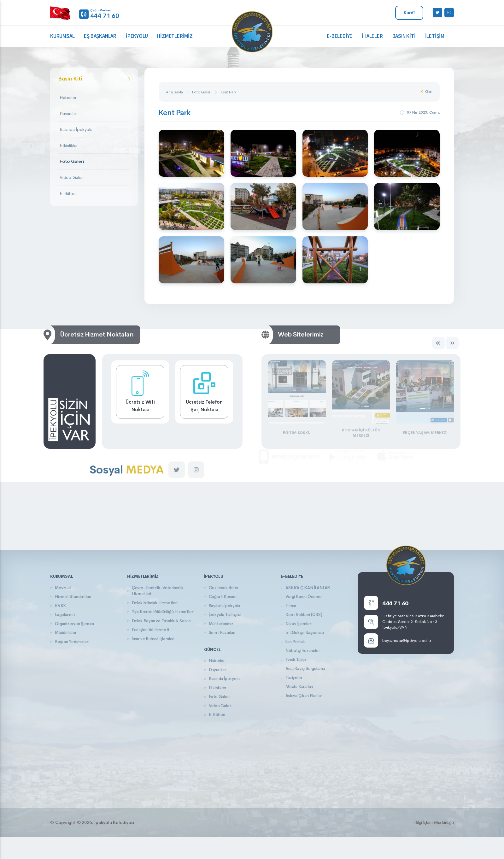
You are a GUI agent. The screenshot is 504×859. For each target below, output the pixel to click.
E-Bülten (68, 193)
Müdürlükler (66, 633)
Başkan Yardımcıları (72, 642)
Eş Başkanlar (100, 36)
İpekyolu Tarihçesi (225, 615)
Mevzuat (63, 588)
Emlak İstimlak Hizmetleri (155, 603)
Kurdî (409, 13)
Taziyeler (294, 678)
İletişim (435, 36)
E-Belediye (340, 36)
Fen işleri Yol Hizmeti (150, 630)
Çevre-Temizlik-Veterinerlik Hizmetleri (158, 591)
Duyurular (68, 114)
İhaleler (372, 36)
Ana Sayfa (174, 92)
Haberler (68, 98)
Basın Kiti (404, 36)
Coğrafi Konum (223, 597)
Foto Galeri (72, 161)
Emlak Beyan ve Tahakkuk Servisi (162, 621)
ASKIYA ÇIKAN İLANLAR (308, 588)
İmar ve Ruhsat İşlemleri (153, 639)
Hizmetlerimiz (175, 36)
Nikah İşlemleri (299, 624)
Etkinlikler (69, 145)
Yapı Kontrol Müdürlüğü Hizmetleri (163, 612)
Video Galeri (72, 177)
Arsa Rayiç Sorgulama (305, 669)
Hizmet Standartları (73, 597)
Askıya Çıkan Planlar (304, 696)
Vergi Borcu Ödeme (304, 597)
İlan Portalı (295, 642)
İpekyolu (137, 36)
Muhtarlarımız (221, 624)
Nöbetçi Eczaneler (303, 651)
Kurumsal (62, 36)
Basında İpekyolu (76, 129)
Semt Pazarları (222, 633)
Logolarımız (65, 615)
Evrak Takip (296, 660)
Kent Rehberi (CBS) (304, 615)
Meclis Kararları (299, 687)
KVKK (60, 606)
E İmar (291, 606)
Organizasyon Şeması (74, 624)
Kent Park (228, 92)
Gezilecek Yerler (224, 588)
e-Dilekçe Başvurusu (305, 633)
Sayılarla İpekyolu (224, 606)
